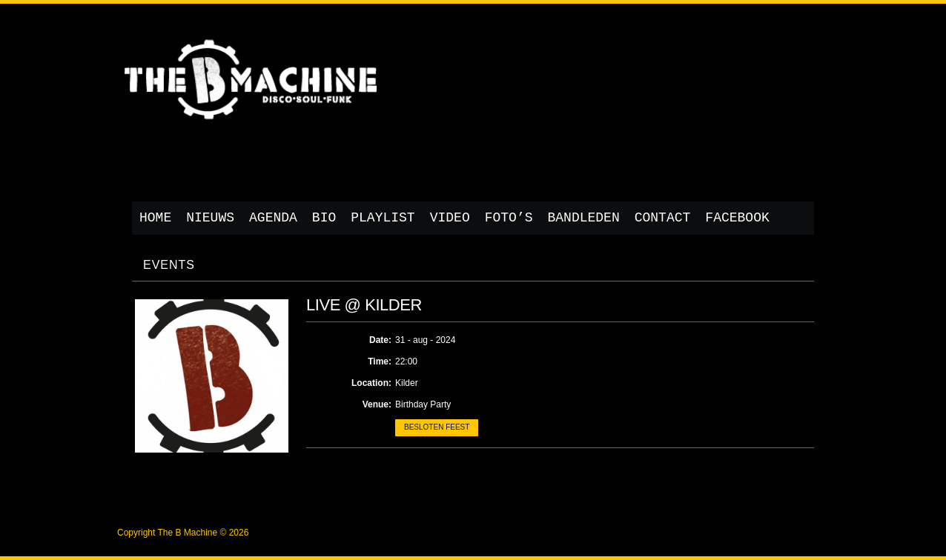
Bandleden (584, 218)
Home (155, 218)
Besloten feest (437, 427)
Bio (324, 218)
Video (450, 218)
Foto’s (509, 218)
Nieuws (210, 218)
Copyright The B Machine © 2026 (183, 533)
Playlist (383, 218)
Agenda (273, 218)
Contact (663, 218)
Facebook (737, 218)
